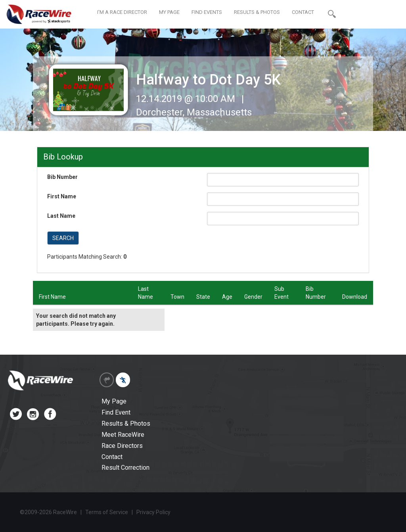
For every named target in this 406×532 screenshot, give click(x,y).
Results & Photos (126, 423)
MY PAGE (169, 12)
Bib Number (62, 177)
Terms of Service (107, 512)
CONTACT (303, 12)
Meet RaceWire (123, 435)
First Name (62, 196)
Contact (112, 457)
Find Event (116, 412)
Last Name (61, 216)
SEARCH (63, 238)
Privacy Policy (153, 512)
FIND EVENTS (207, 12)
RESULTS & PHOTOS (257, 12)
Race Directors (122, 446)
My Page (114, 401)
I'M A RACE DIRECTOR (122, 12)
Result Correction (125, 468)
